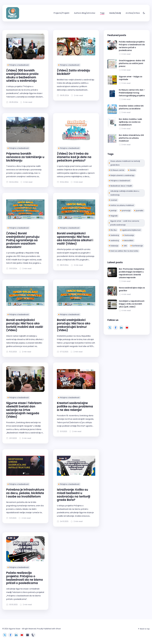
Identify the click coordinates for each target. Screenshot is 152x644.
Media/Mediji (115, 13)
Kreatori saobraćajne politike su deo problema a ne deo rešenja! (75, 407)
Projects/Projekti (61, 13)
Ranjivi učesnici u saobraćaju (122, 175)
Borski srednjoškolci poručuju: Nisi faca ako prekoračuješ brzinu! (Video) (74, 325)
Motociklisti (128, 240)
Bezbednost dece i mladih (120, 186)
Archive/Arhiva (133, 13)
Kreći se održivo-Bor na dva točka (124, 251)
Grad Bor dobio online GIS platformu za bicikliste (131, 107)
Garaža (132, 170)
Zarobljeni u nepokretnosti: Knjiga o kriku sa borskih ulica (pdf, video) (132, 304)
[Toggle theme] (144, 13)
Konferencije (137, 246)
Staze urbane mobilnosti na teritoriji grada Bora (124, 163)
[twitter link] (110, 328)
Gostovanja (128, 235)
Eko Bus (113, 230)
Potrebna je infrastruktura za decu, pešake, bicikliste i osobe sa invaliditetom (25, 493)
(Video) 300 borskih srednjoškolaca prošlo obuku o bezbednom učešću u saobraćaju (22, 76)
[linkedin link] (121, 328)
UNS (124, 246)
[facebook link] (116, 328)
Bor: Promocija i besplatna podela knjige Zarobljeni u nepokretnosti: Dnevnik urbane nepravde (132, 273)
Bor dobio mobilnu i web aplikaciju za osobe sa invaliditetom (130, 122)
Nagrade (113, 216)
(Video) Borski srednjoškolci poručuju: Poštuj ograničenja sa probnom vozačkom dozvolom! (23, 240)
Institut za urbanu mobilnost (121, 205)
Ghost (58, 629)
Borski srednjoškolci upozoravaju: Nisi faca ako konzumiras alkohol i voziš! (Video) (75, 238)
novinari (113, 200)
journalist (139, 211)
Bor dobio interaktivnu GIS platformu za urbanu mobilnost (131, 138)
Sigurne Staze (15, 629)
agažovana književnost (131, 230)
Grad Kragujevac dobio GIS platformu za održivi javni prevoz (132, 63)
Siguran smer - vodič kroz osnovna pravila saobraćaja (124, 223)
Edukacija (114, 246)
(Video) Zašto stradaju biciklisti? (73, 72)
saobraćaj (114, 240)
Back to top (144, 629)
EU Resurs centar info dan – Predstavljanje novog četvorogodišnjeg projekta (132, 93)
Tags (102, 13)
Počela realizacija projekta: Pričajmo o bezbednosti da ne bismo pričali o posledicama (25, 578)
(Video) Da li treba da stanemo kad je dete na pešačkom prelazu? (74, 157)
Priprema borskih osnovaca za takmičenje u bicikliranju (25, 157)
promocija (125, 211)
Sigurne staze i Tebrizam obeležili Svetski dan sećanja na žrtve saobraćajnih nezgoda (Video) (24, 410)
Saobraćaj (114, 235)
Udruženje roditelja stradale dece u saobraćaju (124, 193)
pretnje (113, 211)
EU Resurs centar (117, 170)
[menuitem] (61, 13)
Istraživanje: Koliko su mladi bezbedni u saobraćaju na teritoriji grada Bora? (74, 495)
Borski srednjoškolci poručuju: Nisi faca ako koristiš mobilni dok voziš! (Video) (25, 325)
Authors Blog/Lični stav (85, 13)
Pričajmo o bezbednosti (18, 65)
